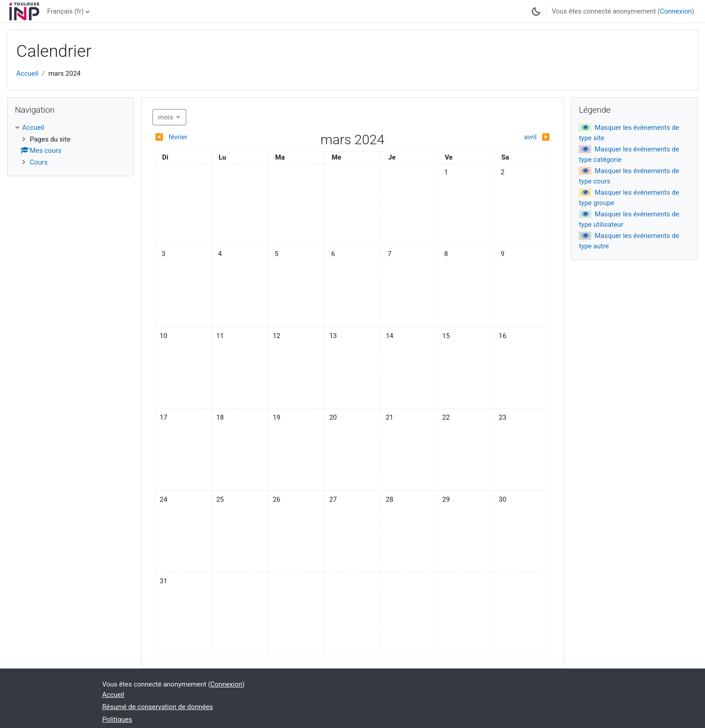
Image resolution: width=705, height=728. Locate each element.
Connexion (676, 11)
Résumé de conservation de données (158, 707)
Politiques (117, 719)
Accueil (27, 73)
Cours (39, 162)
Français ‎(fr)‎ (65, 11)
